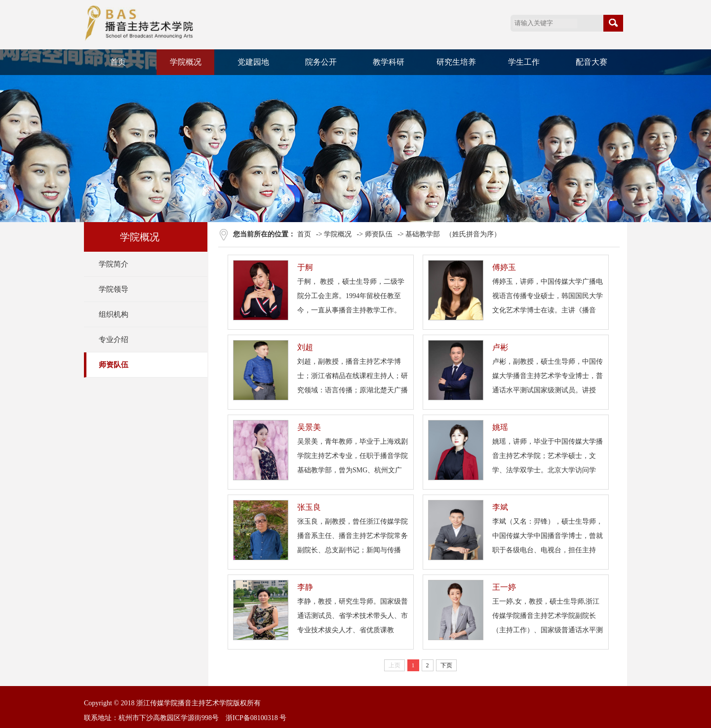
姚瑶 (500, 427)
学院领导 (114, 289)
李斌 (500, 507)
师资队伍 (114, 365)
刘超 (305, 347)
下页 (446, 665)
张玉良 (309, 507)
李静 (305, 587)
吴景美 (309, 427)
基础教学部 (423, 234)
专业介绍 (114, 340)
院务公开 (321, 62)
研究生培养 (456, 62)
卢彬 (500, 347)
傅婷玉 (504, 267)
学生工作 (524, 62)
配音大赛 (592, 62)
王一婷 (504, 587)
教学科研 (389, 62)
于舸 (305, 267)
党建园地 (253, 62)
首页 (118, 62)
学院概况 (186, 62)
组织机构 (114, 314)
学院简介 (114, 264)
